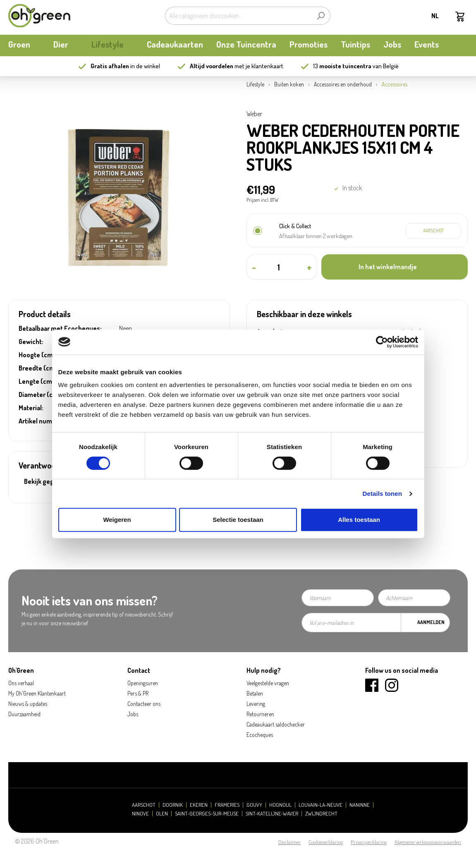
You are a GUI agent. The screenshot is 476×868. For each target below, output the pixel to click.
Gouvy (254, 805)
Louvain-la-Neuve (321, 805)
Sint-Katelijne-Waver (272, 814)
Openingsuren (143, 683)
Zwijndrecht (321, 814)
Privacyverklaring (369, 842)
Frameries (227, 805)
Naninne (360, 805)
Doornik (173, 805)
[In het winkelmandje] (395, 267)
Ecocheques (260, 735)
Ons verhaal (21, 683)
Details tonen (382, 494)
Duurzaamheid (24, 714)
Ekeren (199, 805)
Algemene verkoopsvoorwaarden (428, 842)
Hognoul (280, 805)
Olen (162, 814)
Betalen (255, 693)
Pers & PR (138, 693)
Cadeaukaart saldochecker (276, 724)
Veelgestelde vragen (268, 683)
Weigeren (117, 520)
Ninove (140, 814)
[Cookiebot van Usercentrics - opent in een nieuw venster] (382, 342)
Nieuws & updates (28, 704)
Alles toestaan (359, 520)
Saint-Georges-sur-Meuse (207, 814)
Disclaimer (289, 842)
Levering (256, 704)
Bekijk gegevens (48, 481)
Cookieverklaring (326, 842)
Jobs (133, 714)
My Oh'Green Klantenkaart (37, 693)
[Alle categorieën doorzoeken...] (238, 16)
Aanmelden (431, 622)
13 (342, 66)
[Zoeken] (321, 16)
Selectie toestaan (238, 520)
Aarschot (144, 805)
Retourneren (260, 714)
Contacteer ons (144, 704)
